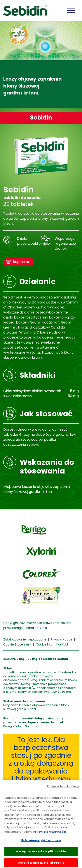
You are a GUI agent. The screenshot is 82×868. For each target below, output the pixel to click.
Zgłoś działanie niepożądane (25, 639)
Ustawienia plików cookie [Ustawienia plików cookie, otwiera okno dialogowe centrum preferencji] (41, 842)
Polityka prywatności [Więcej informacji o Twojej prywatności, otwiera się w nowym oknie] (49, 833)
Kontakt (62, 644)
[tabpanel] (41, 65)
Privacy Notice (62, 639)
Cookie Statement (17, 644)
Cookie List (44, 644)
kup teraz (21, 262)
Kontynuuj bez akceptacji (63, 787)
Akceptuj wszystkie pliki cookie (41, 852)
